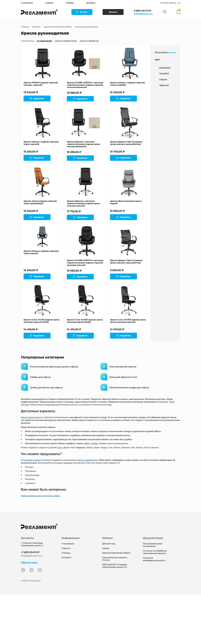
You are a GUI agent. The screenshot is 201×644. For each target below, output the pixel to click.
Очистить (171, 52)
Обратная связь (29, 612)
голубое (94, 493)
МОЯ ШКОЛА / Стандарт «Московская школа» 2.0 (115, 616)
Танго (60, 497)
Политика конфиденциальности (154, 609)
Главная (25, 27)
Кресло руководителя (31, 467)
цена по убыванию (89, 41)
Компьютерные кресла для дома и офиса (40, 545)
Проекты (113, 12)
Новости (49, 3)
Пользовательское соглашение (152, 595)
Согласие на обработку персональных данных (155, 602)
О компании (27, 3)
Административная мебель (58, 27)
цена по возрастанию (66, 41)
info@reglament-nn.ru (143, 14)
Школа (106, 598)
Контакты (91, 3)
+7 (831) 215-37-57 (30, 602)
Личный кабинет (170, 3)
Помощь (70, 3)
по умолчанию (44, 41)
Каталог (82, 12)
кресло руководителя (87, 510)
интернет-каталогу (33, 510)
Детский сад (109, 593)
